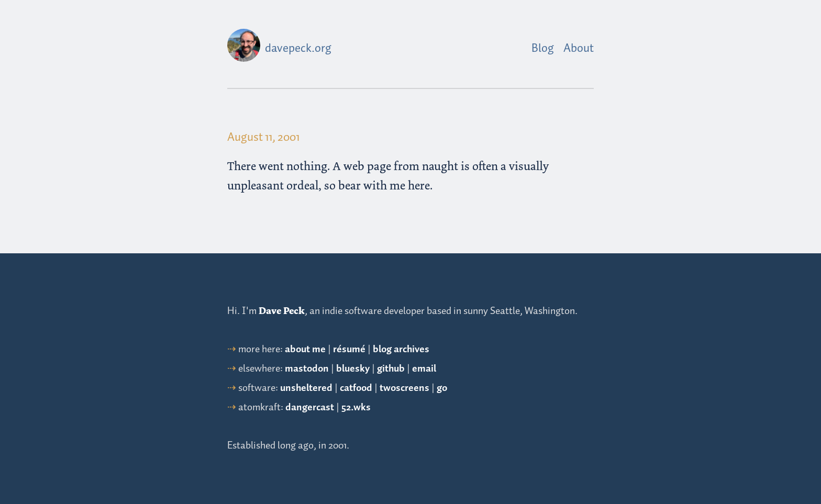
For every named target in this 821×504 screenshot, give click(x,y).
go (442, 388)
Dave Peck (282, 311)
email (424, 369)
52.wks (356, 407)
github (391, 369)
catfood (356, 388)
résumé (349, 349)
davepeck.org (298, 49)
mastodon (307, 369)
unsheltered (306, 388)
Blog (543, 49)
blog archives (401, 349)
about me (305, 349)
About (579, 49)
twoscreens (404, 388)
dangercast (310, 407)
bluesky (353, 369)
